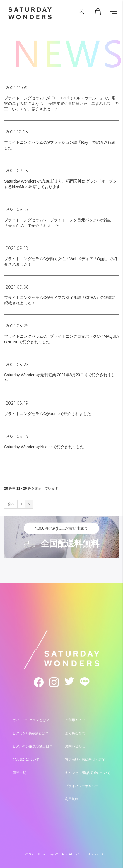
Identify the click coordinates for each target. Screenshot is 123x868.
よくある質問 (75, 733)
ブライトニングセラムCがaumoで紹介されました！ (50, 414)
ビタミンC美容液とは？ (31, 733)
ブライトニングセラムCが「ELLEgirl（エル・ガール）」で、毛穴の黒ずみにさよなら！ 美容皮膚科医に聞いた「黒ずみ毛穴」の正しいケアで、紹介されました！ (61, 104)
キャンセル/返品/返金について (88, 773)
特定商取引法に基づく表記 (85, 759)
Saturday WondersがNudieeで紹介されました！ (46, 447)
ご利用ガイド (75, 720)
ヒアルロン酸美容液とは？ (33, 746)
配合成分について (26, 759)
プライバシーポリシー (82, 786)
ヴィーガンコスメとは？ (31, 720)
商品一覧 (19, 773)
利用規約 (72, 799)
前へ (11, 504)
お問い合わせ (75, 746)
